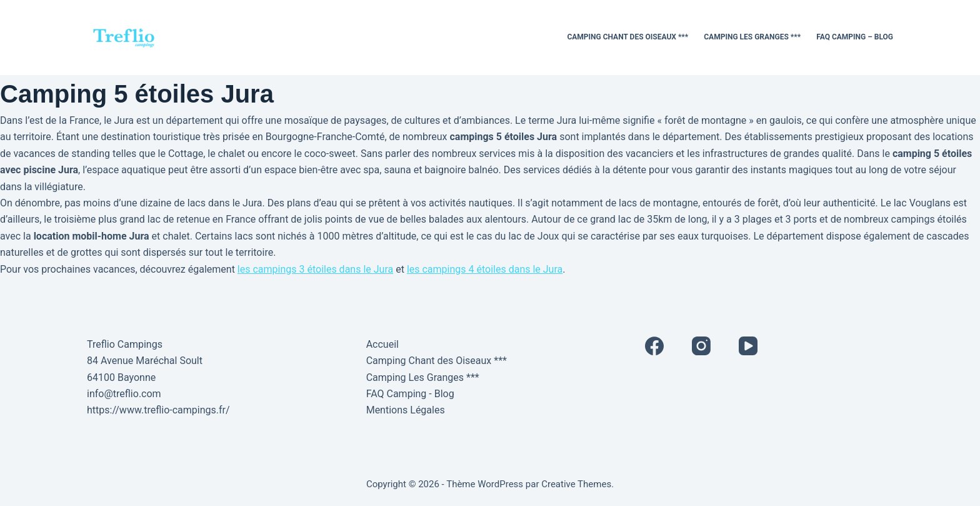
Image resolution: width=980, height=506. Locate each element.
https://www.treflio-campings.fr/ (158, 410)
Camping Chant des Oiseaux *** (627, 37)
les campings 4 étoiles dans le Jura (485, 269)
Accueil (382, 344)
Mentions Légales (406, 410)
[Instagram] (701, 346)
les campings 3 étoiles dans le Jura (315, 269)
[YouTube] (748, 346)
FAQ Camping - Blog (410, 394)
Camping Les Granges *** (752, 37)
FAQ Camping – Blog (855, 37)
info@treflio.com (124, 394)
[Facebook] (654, 346)
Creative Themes (576, 484)
